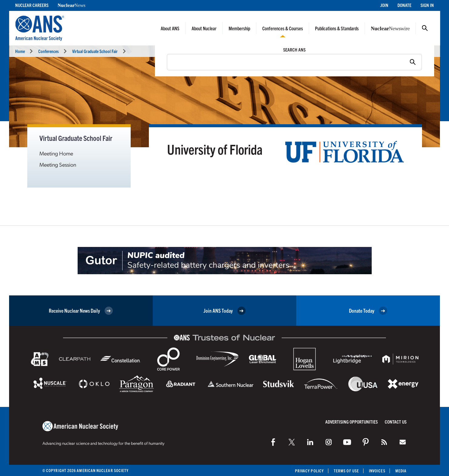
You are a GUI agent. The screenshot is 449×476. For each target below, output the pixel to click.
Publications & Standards (337, 28)
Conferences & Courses (283, 28)
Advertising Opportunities (352, 422)
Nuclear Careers (32, 5)
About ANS (170, 28)
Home (20, 51)
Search (425, 28)
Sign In (427, 5)
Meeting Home (56, 153)
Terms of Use (346, 471)
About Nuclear (204, 28)
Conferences (49, 51)
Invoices (377, 471)
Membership (239, 28)
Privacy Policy (309, 471)
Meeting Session (58, 164)
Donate (404, 5)
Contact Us (396, 422)
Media (401, 471)
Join (384, 5)
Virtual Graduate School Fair (95, 51)
